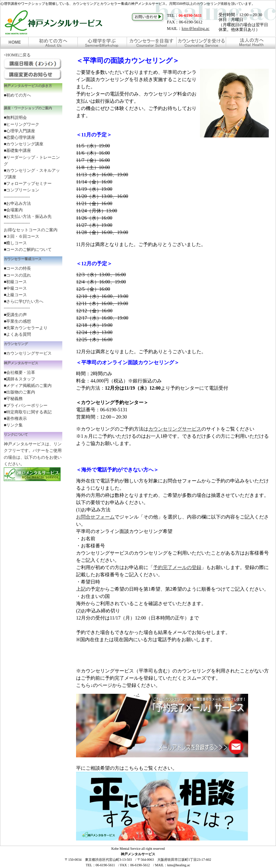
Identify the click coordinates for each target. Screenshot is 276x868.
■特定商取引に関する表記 (28, 412)
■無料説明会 (15, 118)
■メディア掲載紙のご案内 (28, 386)
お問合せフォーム (95, 517)
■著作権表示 (15, 419)
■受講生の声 (15, 315)
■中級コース (15, 288)
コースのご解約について (29, 249)
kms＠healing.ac (196, 29)
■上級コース (15, 295)
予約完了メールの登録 (177, 567)
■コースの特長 (17, 268)
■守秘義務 (13, 399)
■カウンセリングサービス (28, 353)
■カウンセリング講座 (24, 144)
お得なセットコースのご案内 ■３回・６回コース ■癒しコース (31, 236)
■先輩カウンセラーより (26, 328)
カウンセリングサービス (175, 429)
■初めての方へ (17, 95)
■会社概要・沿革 (19, 372)
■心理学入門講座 (19, 131)
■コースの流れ (17, 275)
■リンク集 (13, 425)
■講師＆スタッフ (19, 379)
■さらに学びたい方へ (24, 301)
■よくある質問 (17, 334)
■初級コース (15, 282)
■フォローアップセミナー (28, 183)
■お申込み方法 (17, 203)
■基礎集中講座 (17, 151)
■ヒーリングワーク (22, 124)
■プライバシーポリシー (26, 405)
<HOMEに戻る (17, 55)
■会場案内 (13, 210)
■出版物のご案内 (19, 392)
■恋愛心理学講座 (19, 137)
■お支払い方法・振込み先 (28, 216)
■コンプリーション (22, 190)
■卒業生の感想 (17, 321)
